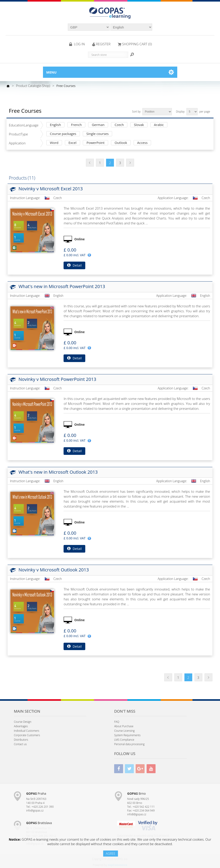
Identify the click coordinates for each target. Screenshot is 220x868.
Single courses (98, 134)
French (76, 125)
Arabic (159, 125)
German (98, 125)
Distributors (21, 740)
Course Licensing (124, 731)
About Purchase (124, 726)
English (56, 125)
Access (142, 143)
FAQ (117, 722)
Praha (36, 793)
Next (130, 163)
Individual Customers (27, 731)
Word (54, 143)
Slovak (139, 125)
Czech (119, 125)
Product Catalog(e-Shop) (33, 86)
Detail (74, 265)
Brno (136, 793)
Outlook (121, 143)
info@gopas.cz (35, 810)
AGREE (111, 854)
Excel (73, 143)
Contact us (20, 744)
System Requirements (127, 735)
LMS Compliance (124, 740)
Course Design (23, 722)
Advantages (21, 726)
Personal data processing (129, 744)
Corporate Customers (27, 735)
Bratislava (39, 823)
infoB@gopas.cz (137, 814)
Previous (90, 163)
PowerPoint (95, 143)
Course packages (63, 134)
